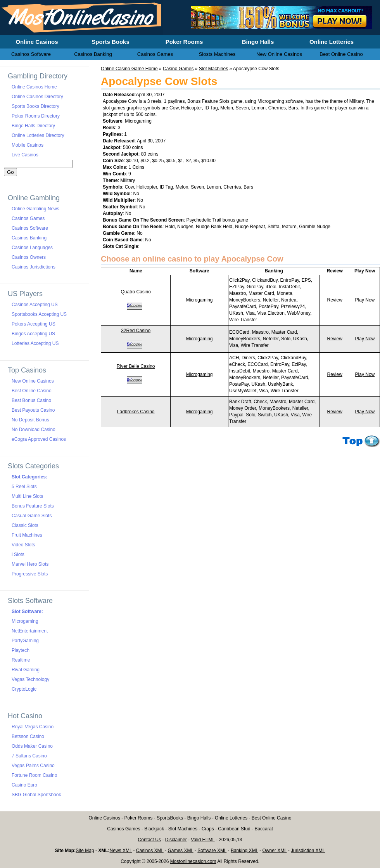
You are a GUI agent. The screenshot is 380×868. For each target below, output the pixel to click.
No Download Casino (34, 430)
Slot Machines (213, 69)
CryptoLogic (24, 689)
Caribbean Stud (234, 829)
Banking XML (244, 851)
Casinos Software (30, 228)
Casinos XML (150, 851)
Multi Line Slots (27, 496)
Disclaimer (176, 840)
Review (335, 300)
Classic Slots (25, 525)
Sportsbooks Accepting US (39, 314)
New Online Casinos (33, 381)
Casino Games (178, 69)
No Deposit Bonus (30, 420)
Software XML (212, 851)
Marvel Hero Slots (30, 564)
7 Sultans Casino (29, 756)
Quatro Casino (136, 292)
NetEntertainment (30, 631)
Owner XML (275, 851)
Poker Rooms (139, 818)
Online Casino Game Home (129, 69)
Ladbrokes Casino (136, 412)
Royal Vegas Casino (33, 727)
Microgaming (199, 300)
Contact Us (149, 840)
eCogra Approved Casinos (39, 439)
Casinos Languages (32, 248)
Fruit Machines (27, 535)
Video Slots (23, 545)
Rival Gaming (26, 670)
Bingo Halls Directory (33, 126)
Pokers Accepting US (34, 324)
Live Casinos (25, 155)
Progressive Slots (30, 574)
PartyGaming (25, 641)
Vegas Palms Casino (33, 766)
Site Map (85, 851)
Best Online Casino (32, 391)
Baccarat (263, 829)
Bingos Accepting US (33, 334)
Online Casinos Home (34, 87)
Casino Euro (24, 785)
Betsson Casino (28, 736)
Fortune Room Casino (34, 775)
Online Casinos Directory (37, 97)
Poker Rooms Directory (36, 116)
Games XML (180, 851)
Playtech (21, 650)
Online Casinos (104, 818)
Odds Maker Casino (32, 746)
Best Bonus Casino (31, 400)
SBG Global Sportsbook (36, 795)
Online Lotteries (231, 818)
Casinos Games (28, 218)
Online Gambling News (35, 209)
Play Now (365, 300)
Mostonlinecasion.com (193, 861)
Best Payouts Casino (33, 410)
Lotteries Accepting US (35, 343)
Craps (208, 829)
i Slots (18, 554)
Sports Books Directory (35, 106)
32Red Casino (136, 331)
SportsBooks (170, 818)
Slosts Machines (217, 54)
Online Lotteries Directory (38, 135)
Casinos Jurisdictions (34, 267)
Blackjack (154, 829)
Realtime (21, 660)
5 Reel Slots (24, 487)
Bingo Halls (199, 818)
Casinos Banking (29, 238)
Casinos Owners (29, 257)
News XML (121, 851)
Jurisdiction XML (308, 851)
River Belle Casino (136, 366)
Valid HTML (203, 840)
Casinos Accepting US (35, 305)
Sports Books (111, 42)
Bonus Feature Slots (33, 506)
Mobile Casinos (28, 145)
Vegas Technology (30, 679)
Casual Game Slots (32, 516)
